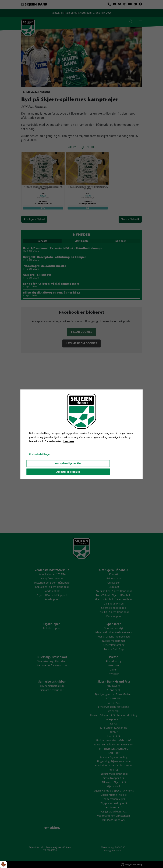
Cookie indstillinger (40, 454)
